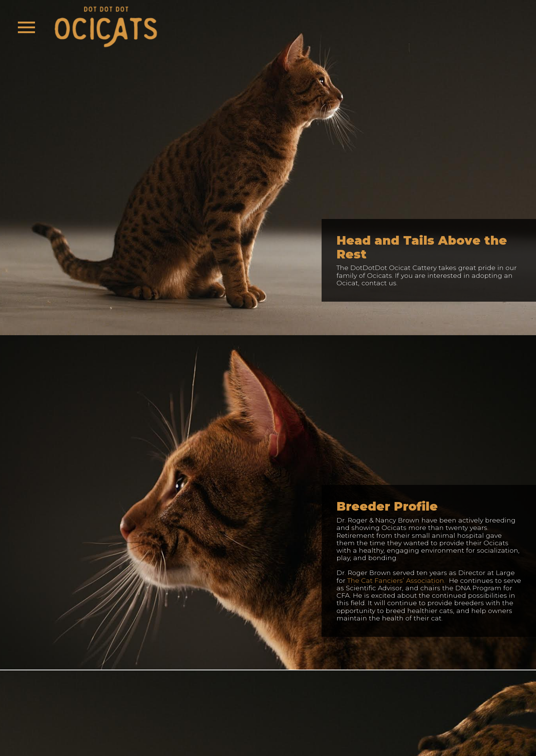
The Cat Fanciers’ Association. (396, 580)
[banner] (106, 27)
